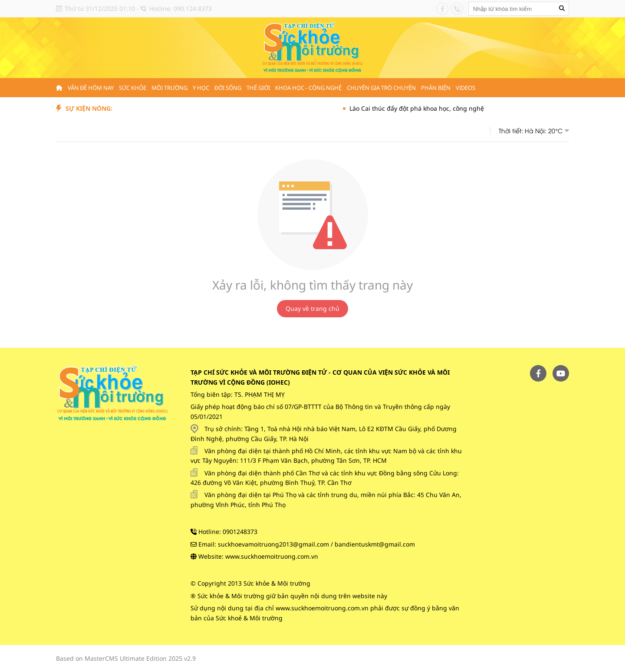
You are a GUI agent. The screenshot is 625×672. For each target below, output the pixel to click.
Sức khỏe (133, 88)
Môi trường (169, 88)
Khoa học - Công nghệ (308, 88)
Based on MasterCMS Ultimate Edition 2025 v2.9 (126, 658)
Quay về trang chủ (312, 308)
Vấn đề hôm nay (91, 88)
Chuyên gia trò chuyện (381, 88)
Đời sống (228, 88)
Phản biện (436, 88)
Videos (465, 88)
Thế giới (258, 88)
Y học (201, 88)
